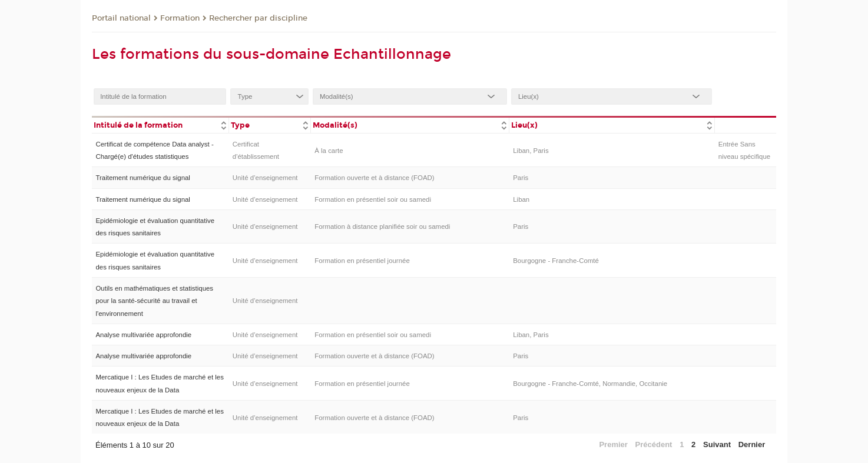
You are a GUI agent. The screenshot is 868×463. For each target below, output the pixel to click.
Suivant (717, 444)
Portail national (121, 18)
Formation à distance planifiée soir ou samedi (382, 226)
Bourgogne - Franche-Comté (556, 261)
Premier (613, 444)
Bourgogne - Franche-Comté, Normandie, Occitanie (590, 384)
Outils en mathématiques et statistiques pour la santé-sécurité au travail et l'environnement (154, 301)
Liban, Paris (531, 151)
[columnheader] (160, 124)
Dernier (752, 444)
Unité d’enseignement (265, 178)
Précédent (654, 444)
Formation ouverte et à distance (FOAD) (374, 178)
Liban (521, 199)
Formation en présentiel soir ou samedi (373, 199)
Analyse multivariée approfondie (143, 335)
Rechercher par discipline (258, 18)
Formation (180, 18)
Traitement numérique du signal (143, 178)
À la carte (329, 151)
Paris (521, 178)
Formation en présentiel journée (362, 261)
